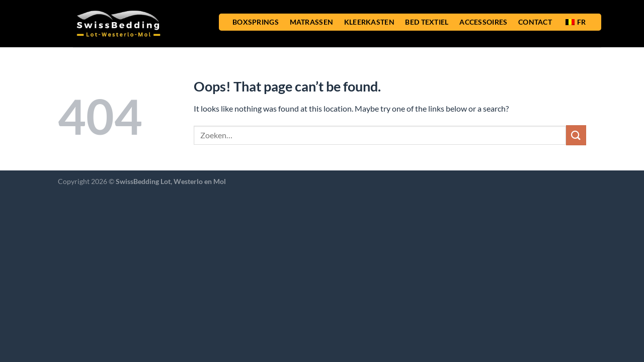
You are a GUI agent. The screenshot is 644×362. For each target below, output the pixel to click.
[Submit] (576, 135)
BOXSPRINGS (256, 22)
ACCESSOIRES (483, 22)
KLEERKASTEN (369, 22)
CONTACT (535, 22)
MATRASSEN (312, 22)
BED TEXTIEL (427, 22)
